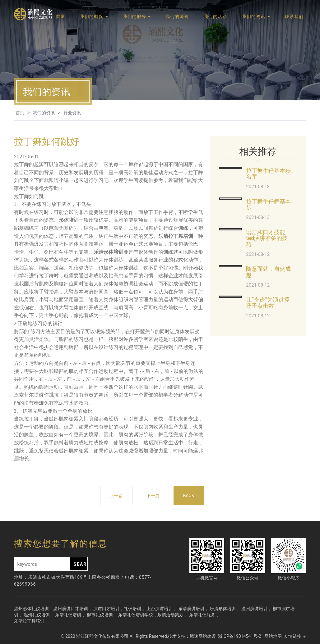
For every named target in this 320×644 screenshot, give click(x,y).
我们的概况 (94, 16)
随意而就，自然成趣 (268, 272)
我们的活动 (215, 16)
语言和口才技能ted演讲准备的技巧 (267, 238)
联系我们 (294, 16)
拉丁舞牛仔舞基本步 (268, 204)
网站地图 (273, 636)
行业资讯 (72, 113)
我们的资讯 (256, 16)
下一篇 (153, 496)
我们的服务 (137, 16)
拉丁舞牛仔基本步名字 (268, 174)
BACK (189, 496)
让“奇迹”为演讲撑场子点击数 (268, 303)
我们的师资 (177, 16)
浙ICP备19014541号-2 (240, 636)
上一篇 (116, 496)
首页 (60, 16)
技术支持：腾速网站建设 (192, 636)
